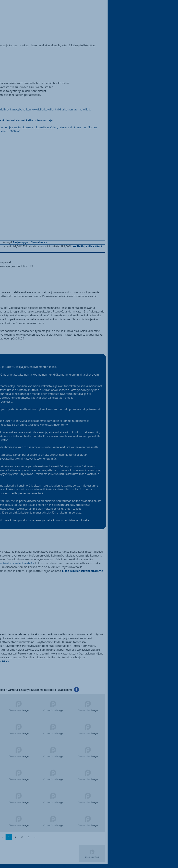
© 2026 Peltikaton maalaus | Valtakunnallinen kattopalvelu (89, 866)
